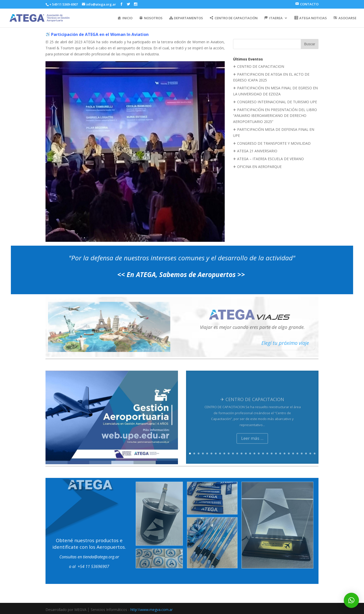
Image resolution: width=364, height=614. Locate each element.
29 (310, 453)
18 (263, 453)
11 (233, 453)
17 (259, 453)
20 (272, 453)
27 (302, 453)
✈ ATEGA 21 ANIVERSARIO (255, 151)
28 (306, 453)
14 (246, 453)
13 (242, 453)
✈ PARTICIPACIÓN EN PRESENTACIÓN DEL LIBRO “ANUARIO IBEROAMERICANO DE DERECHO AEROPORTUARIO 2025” (275, 116)
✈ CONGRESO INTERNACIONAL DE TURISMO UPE (275, 102)
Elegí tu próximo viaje (285, 343)
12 (237, 453)
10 (229, 453)
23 (285, 453)
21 (276, 453)
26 (297, 453)
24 (289, 453)
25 (293, 453)
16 (254, 453)
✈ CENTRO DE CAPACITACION (259, 66)
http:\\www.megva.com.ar (152, 610)
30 (315, 453)
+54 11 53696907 (93, 566)
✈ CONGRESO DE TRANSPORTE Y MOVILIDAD (272, 143)
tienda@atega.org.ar (101, 557)
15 (250, 453)
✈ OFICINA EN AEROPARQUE (257, 167)
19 (267, 453)
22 (280, 453)
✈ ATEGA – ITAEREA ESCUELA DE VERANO (268, 159)
